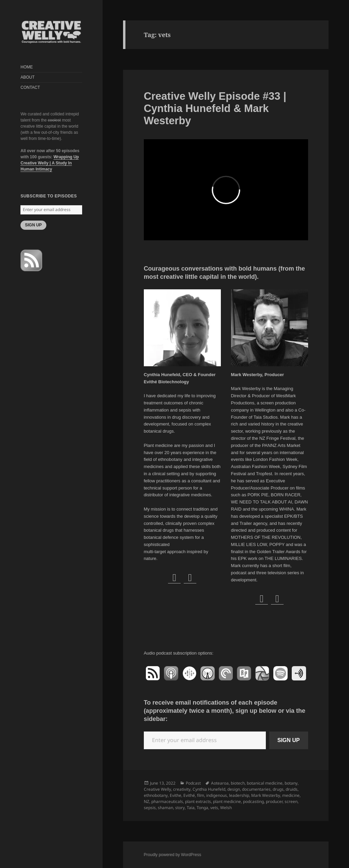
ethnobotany (156, 795)
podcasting (253, 801)
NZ (147, 801)
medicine (291, 795)
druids (292, 789)
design (234, 789)
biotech (238, 783)
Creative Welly (157, 789)
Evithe (176, 795)
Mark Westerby (266, 795)
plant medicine (227, 801)
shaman (165, 808)
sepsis (150, 808)
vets (214, 808)
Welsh (226, 808)
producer (274, 801)
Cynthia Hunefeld (209, 789)
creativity (182, 789)
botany (291, 783)
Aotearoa (220, 783)
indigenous (217, 795)
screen (291, 801)
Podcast (193, 783)
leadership (239, 795)
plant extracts (198, 801)
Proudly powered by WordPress (173, 855)
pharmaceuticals (167, 801)
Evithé (189, 795)
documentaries (256, 789)
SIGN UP (33, 225)
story (180, 808)
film (201, 795)
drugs (278, 789)
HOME (27, 67)
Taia (191, 808)
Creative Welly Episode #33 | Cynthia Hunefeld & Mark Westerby (215, 108)
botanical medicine (265, 783)
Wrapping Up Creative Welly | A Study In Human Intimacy (50, 163)
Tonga (202, 808)
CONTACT (30, 87)
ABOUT (27, 77)
